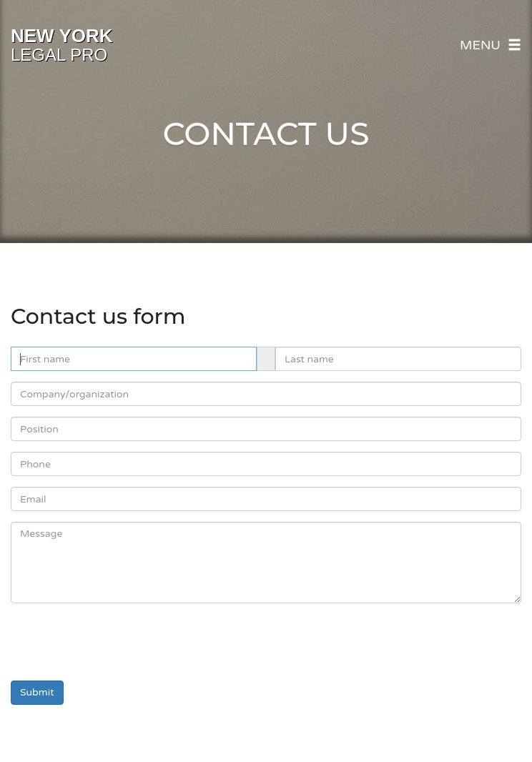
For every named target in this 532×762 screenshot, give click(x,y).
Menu (491, 45)
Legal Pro (62, 45)
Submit (37, 692)
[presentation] (119, 642)
